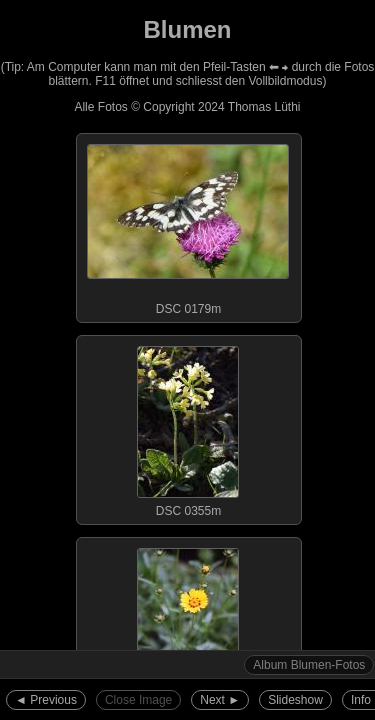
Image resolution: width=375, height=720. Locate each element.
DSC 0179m (188, 225)
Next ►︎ (220, 700)
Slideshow (295, 700)
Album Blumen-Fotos (309, 665)
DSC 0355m (188, 427)
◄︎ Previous (46, 700)
